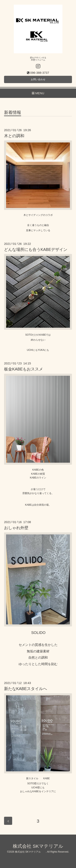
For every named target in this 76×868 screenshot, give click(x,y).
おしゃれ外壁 (16, 528)
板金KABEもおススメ (24, 369)
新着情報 (13, 112)
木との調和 (14, 136)
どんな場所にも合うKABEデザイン (36, 249)
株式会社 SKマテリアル (43, 846)
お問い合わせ (38, 79)
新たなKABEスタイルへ (26, 689)
